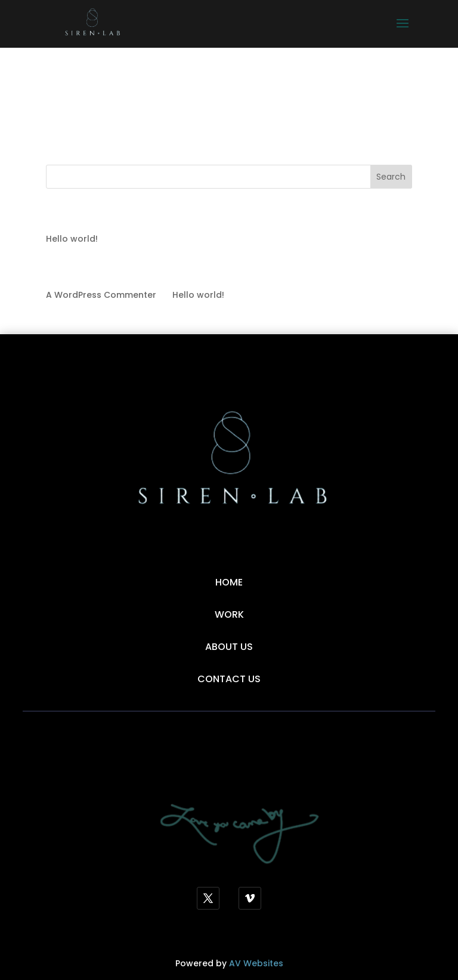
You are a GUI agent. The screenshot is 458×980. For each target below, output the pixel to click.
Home (229, 582)
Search (391, 177)
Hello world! (72, 239)
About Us (229, 647)
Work (229, 614)
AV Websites (256, 963)
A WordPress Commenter (101, 295)
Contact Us (229, 679)
